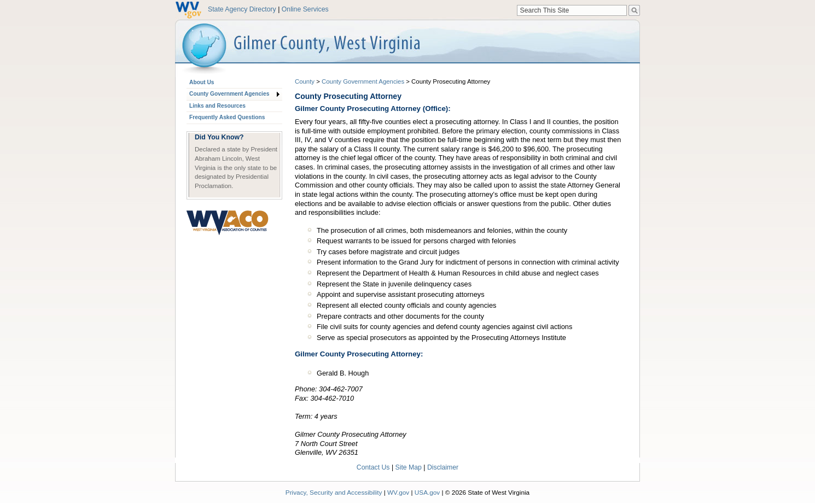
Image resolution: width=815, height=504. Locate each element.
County (305, 81)
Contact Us (373, 467)
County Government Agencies (229, 94)
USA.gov (427, 492)
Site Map (409, 467)
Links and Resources (217, 106)
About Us (202, 82)
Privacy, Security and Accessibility (334, 492)
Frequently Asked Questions (227, 117)
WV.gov (398, 492)
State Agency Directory (242, 9)
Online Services (305, 9)
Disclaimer (443, 467)
